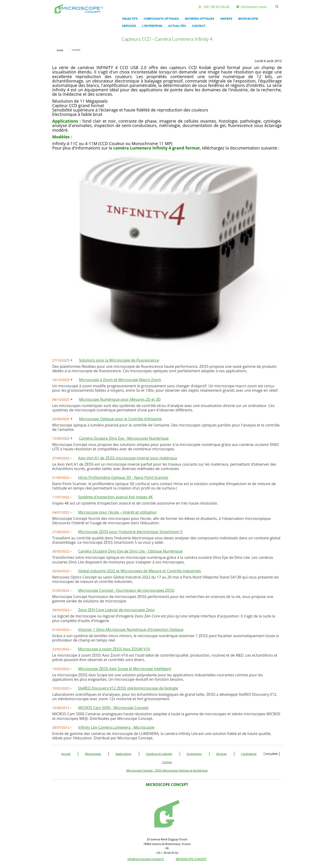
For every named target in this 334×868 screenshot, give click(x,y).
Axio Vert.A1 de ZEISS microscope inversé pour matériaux (128, 458)
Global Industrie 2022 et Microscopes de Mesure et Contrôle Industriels (140, 571)
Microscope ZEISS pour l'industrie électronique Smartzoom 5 (130, 532)
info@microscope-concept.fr (146, 859)
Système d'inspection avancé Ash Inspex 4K (116, 497)
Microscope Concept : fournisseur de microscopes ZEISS (126, 590)
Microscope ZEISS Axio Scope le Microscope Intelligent (125, 669)
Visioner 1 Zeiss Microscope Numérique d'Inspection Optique (131, 630)
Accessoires (194, 754)
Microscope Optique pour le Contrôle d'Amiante (120, 419)
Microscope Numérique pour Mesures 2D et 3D (120, 399)
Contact (167, 762)
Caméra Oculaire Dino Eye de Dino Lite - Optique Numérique (130, 551)
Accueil (66, 754)
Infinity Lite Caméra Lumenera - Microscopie (116, 727)
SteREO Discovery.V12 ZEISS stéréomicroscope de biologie (128, 688)
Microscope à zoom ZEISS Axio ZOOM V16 (114, 649)
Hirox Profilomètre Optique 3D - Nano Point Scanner (123, 477)
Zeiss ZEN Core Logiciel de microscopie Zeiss (116, 610)
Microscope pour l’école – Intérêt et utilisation (117, 512)
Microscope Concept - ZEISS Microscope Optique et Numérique (167, 771)
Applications (123, 754)
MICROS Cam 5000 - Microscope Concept (113, 708)
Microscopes (93, 754)
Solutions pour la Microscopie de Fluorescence (119, 360)
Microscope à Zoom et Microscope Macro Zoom (120, 380)
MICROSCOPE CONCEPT (191, 859)
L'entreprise (249, 754)
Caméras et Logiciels (159, 754)
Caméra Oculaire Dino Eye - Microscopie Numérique (124, 438)
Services (221, 754)
